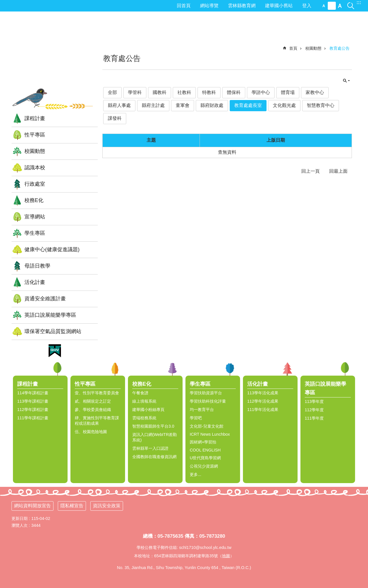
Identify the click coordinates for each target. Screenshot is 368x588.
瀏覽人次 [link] (20, 525)
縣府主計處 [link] (153, 105)
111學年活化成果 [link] (263, 410)
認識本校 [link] (35, 168)
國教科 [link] (160, 92)
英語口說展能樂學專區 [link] (50, 315)
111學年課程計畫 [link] (33, 418)
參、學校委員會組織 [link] (93, 410)
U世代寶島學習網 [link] (205, 458)
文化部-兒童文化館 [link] (207, 426)
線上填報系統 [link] (144, 401)
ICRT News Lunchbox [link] (210, 434)
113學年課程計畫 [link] (33, 401)
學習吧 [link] (196, 418)
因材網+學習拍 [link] (203, 442)
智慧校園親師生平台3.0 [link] (153, 426)
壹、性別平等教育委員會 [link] (97, 393)
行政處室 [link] (35, 184)
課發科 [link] (115, 118)
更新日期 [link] (20, 518)
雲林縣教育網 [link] (242, 6)
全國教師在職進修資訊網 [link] (154, 457)
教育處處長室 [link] (248, 105)
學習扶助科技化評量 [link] (208, 401)
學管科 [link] (135, 92)
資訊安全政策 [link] (107, 506)
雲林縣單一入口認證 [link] (150, 448)
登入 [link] (307, 6)
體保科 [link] (234, 92)
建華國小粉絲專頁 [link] (148, 410)
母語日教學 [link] (37, 266)
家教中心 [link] (315, 92)
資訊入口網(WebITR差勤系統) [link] (155, 437)
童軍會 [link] (183, 105)
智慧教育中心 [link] (321, 105)
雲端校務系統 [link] (144, 418)
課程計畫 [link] (35, 118)
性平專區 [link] (35, 135)
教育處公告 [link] (340, 48)
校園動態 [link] (35, 151)
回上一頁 (310, 171)
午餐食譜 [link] (140, 393)
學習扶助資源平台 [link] (206, 393)
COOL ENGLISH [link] (205, 450)
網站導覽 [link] (209, 6)
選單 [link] (361, 369)
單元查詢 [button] (346, 81)
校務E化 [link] (34, 200)
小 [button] (324, 6)
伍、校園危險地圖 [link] (91, 432)
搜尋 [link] (351, 2)
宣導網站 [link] (35, 217)
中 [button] (332, 6)
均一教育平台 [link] (202, 410)
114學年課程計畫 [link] (33, 393)
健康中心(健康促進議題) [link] (52, 249)
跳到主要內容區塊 (3, 3)
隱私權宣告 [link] (72, 506)
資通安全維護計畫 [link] (45, 299)
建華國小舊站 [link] (279, 6)
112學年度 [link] (314, 410)
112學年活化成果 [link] (263, 401)
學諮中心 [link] (261, 92)
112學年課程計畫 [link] (33, 410)
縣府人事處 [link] (119, 105)
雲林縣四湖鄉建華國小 (55, 53)
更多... (195, 474)
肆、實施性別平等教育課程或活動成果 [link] (97, 421)
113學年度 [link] (314, 401)
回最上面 (338, 171)
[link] (55, 351)
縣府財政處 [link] (212, 105)
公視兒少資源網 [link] (204, 466)
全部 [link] (112, 92)
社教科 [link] (184, 92)
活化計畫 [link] (35, 282)
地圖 (226, 556)
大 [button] (340, 6)
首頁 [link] (293, 48)
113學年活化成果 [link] (263, 393)
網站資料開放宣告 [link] (32, 506)
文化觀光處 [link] (284, 105)
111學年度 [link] (314, 418)
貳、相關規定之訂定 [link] (93, 401)
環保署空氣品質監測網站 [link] (53, 331)
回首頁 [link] (184, 6)
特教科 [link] (209, 92)
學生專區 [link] (35, 233)
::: (359, 2)
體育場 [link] (288, 92)
